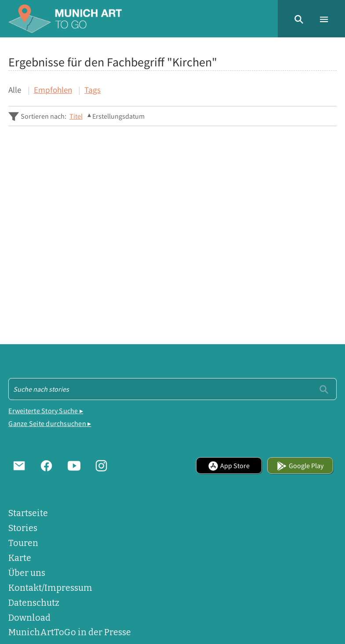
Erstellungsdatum (118, 116)
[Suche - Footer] (172, 389)
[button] (299, 18)
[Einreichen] (324, 389)
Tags (93, 90)
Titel (76, 116)
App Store (229, 466)
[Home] (65, 19)
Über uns (27, 573)
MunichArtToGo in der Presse (70, 632)
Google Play (300, 466)
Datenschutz (34, 603)
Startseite (28, 513)
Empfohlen (53, 90)
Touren (23, 543)
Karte (20, 558)
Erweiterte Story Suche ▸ (46, 411)
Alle (15, 90)
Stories (23, 528)
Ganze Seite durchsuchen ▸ (50, 423)
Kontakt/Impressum (50, 588)
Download (29, 618)
